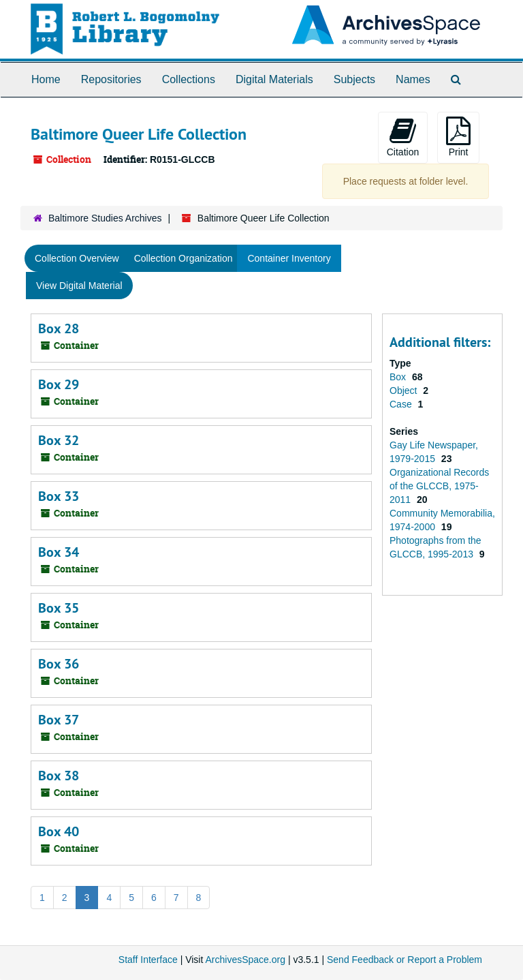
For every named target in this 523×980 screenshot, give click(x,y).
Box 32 (59, 440)
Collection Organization (184, 258)
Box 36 (59, 664)
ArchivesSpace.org (245, 960)
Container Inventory (289, 258)
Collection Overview (77, 258)
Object (405, 391)
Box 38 (59, 776)
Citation (403, 137)
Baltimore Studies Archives (105, 218)
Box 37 (59, 720)
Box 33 (59, 496)
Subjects (354, 79)
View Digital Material (79, 286)
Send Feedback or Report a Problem (405, 960)
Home (46, 79)
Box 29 (59, 384)
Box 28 (59, 328)
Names (413, 79)
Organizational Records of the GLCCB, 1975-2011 (439, 486)
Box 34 (59, 552)
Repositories (111, 79)
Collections (189, 79)
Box (399, 377)
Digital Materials (274, 79)
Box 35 (59, 608)
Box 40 (59, 831)
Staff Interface (148, 960)
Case (402, 404)
